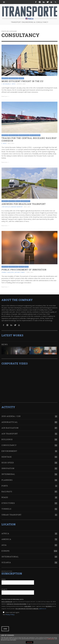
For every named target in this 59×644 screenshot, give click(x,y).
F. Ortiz (13, 84)
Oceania (6, 561)
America (5, 201)
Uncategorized (35, 135)
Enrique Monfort (17, 206)
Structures (8, 502)
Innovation (8, 467)
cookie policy (51, 639)
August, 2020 (21, 84)
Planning (7, 479)
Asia (4, 544)
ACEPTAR (29, 642)
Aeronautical (10, 421)
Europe (21, 78)
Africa (5, 532)
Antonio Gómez (20, 272)
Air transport (10, 432)
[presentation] (17, 620)
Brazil (18, 201)
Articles (5, 78)
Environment (9, 450)
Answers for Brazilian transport (24, 204)
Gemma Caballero (8, 272)
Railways (7, 490)
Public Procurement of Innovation (24, 269)
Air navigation (10, 427)
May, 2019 (11, 143)
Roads (5, 496)
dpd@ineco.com (43, 607)
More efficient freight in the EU (22, 81)
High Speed (8, 461)
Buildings (7, 438)
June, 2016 (30, 272)
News (5, 343)
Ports (5, 484)
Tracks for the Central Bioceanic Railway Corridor (29, 139)
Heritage (7, 456)
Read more (5, 96)
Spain (26, 266)
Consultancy (13, 78)
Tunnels (6, 508)
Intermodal (8, 473)
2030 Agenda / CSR (11, 415)
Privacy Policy (10, 613)
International (24, 135)
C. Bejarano (6, 84)
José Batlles (6, 206)
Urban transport (11, 513)
